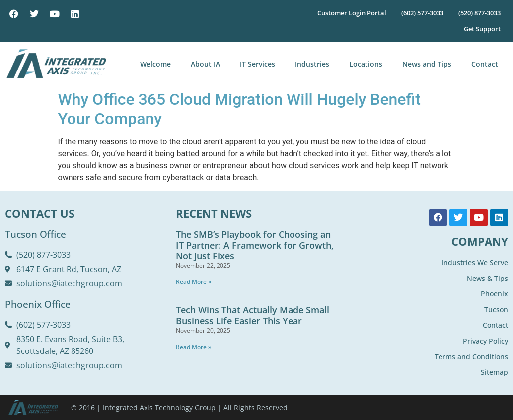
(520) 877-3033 (479, 13)
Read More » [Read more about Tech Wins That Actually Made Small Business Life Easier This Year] (193, 347)
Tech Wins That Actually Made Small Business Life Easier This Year (253, 315)
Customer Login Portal (352, 13)
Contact (485, 64)
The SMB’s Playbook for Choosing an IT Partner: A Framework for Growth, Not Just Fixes (255, 245)
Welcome (155, 64)
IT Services (257, 64)
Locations (366, 64)
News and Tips (427, 64)
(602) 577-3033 (422, 13)
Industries (312, 64)
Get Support (482, 29)
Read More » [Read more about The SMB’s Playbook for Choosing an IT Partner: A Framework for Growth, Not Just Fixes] (193, 282)
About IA (205, 64)
